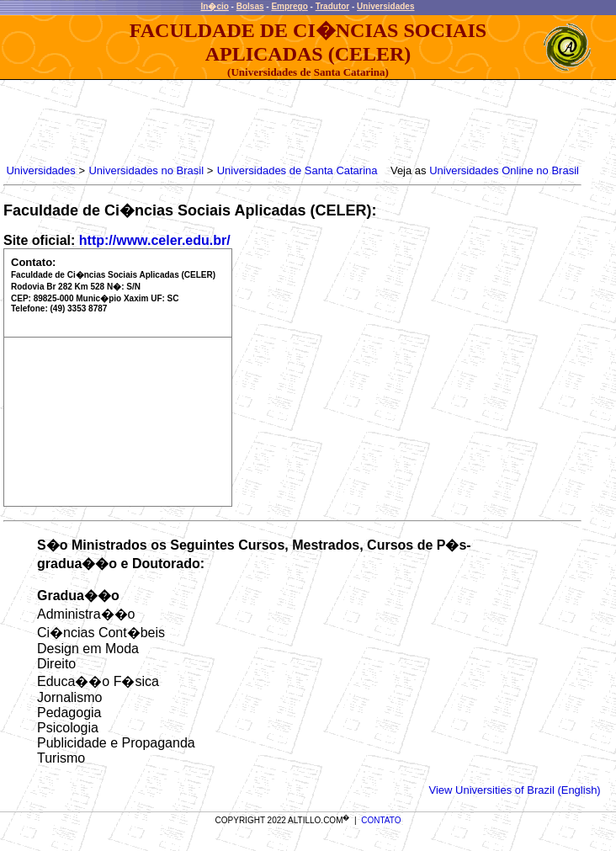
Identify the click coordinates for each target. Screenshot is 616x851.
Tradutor (333, 6)
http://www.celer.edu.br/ (155, 240)
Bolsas (250, 6)
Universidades (385, 6)
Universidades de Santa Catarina (297, 170)
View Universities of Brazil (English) (514, 790)
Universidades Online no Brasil (504, 170)
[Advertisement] (310, 118)
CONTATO (381, 820)
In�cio (215, 6)
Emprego (289, 6)
